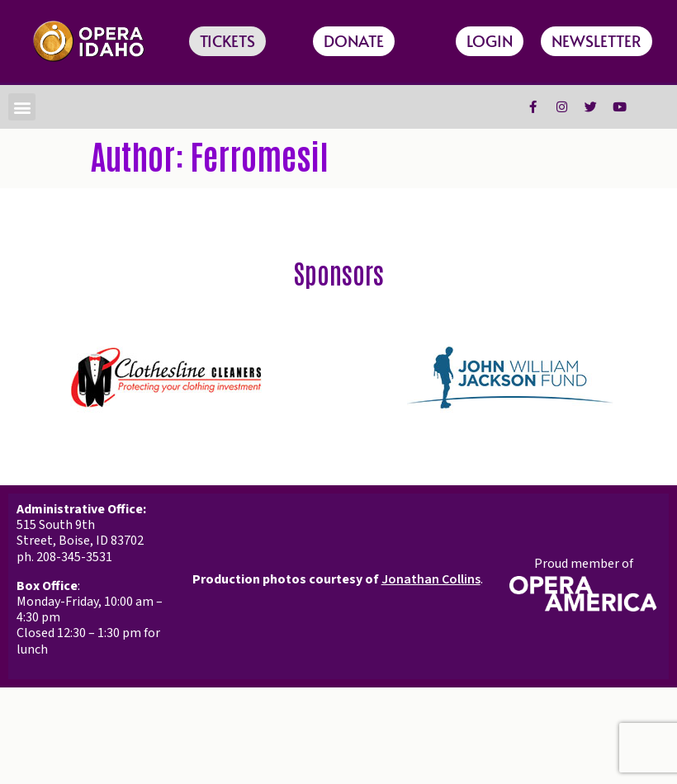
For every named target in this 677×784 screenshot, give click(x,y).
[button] (22, 107)
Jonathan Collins (431, 579)
